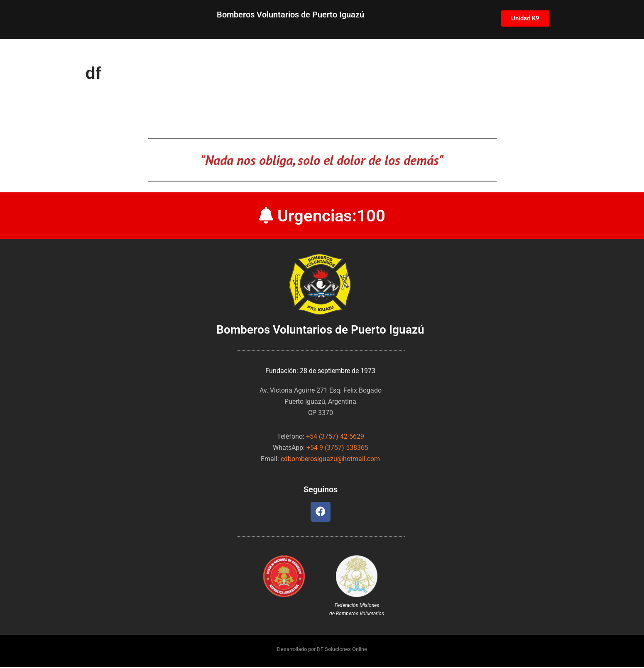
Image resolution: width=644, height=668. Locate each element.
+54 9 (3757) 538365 (337, 448)
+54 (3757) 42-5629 (335, 437)
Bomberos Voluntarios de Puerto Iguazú (290, 15)
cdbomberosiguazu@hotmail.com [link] (330, 459)
